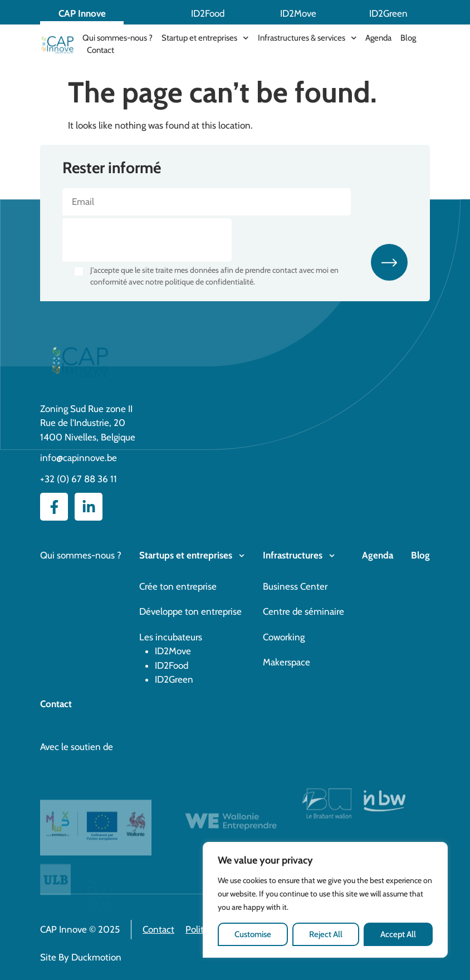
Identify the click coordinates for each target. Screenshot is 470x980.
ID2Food (208, 13)
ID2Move (298, 13)
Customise (253, 934)
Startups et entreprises (186, 555)
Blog (408, 38)
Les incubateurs (171, 637)
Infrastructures (293, 555)
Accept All (398, 934)
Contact (101, 50)
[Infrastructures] (332, 556)
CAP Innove (82, 13)
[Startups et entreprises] (242, 556)
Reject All (326, 934)
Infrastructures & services (307, 38)
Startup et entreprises (205, 38)
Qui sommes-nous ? (117, 38)
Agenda (378, 38)
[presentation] (147, 240)
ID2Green (388, 13)
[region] (325, 900)
